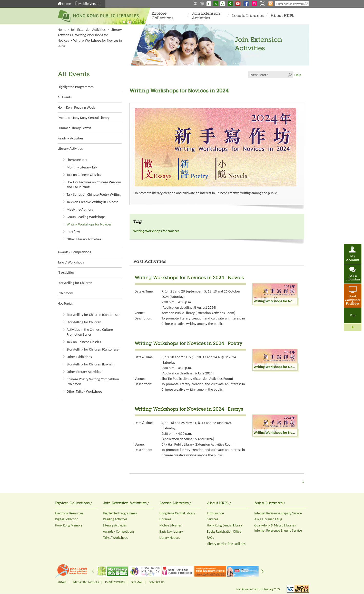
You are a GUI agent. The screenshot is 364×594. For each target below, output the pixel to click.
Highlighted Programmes (76, 87)
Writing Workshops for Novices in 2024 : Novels (189, 278)
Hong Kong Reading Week (76, 107)
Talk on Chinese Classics (84, 175)
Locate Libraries (248, 16)
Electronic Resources (69, 513)
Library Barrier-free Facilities (226, 544)
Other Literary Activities (84, 239)
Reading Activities (71, 138)
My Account (353, 258)
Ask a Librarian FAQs (268, 519)
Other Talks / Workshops (85, 392)
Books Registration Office (224, 531)
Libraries (165, 519)
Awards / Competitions (74, 252)
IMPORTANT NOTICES (86, 582)
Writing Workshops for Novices (89, 224)
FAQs (210, 538)
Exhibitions (66, 293)
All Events (65, 97)
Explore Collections (163, 16)
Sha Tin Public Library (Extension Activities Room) (197, 379)
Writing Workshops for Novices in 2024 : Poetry (189, 344)
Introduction (216, 513)
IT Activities (66, 273)
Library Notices (170, 538)
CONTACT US (156, 582)
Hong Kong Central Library (177, 513)
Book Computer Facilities (353, 300)
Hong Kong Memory (69, 525)
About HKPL (282, 16)
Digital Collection (67, 519)
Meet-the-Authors (80, 209)
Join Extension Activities (206, 16)
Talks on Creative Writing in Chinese (93, 202)
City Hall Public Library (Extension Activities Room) (198, 444)
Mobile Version (90, 4)
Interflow (73, 232)
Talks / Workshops (71, 262)
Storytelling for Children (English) (91, 364)
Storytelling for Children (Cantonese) (93, 315)
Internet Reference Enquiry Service (278, 513)
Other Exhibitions (79, 357)
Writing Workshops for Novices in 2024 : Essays (189, 410)
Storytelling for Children (75, 283)
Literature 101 (77, 160)
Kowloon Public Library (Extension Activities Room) (198, 313)
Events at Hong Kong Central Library (84, 118)
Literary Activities (70, 149)
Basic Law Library (171, 531)
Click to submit (290, 75)
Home (67, 4)
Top (353, 316)
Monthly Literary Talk (82, 167)
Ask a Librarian (353, 278)
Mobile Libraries (171, 525)
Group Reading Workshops (86, 217)
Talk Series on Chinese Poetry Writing (94, 195)
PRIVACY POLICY (115, 582)
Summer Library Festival (75, 128)
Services (213, 519)
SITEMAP (137, 582)
